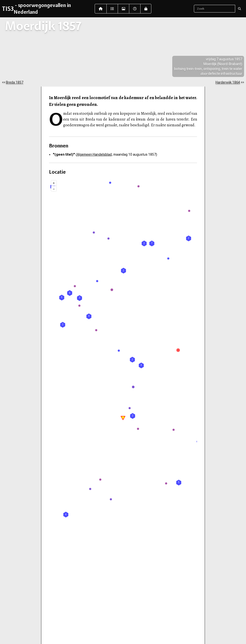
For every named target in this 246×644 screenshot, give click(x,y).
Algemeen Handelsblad (94, 154)
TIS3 (8, 9)
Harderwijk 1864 (228, 82)
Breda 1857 (15, 82)
